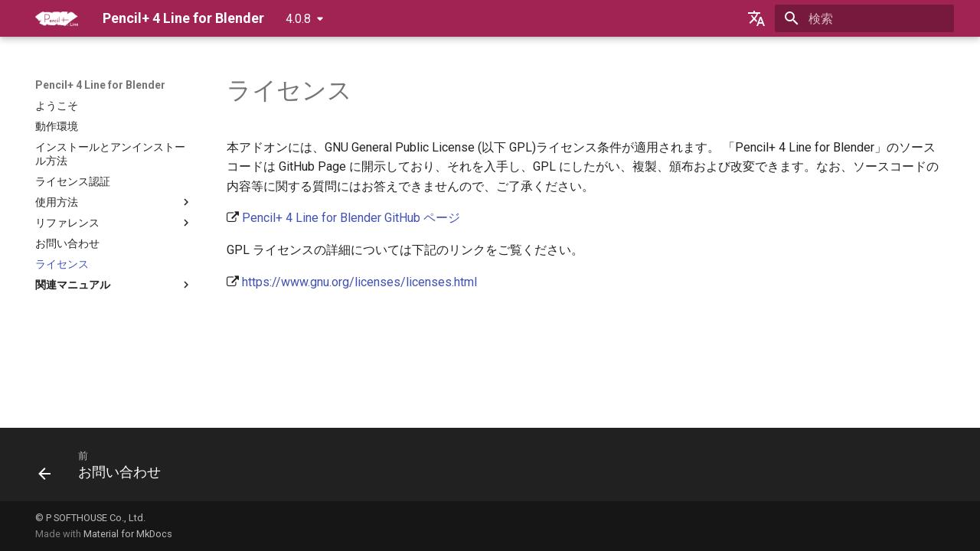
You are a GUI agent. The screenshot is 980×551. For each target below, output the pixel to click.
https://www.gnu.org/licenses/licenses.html (359, 282)
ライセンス (62, 264)
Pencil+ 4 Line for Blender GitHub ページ (351, 218)
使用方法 (114, 202)
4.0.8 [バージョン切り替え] (298, 19)
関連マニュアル (114, 285)
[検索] (864, 18)
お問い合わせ (67, 243)
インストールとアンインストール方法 (110, 154)
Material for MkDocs (128, 534)
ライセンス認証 (73, 181)
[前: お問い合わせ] (105, 469)
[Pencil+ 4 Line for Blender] (57, 18)
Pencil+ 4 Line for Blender (100, 85)
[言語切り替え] (756, 18)
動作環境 (57, 126)
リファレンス (114, 223)
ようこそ (57, 106)
